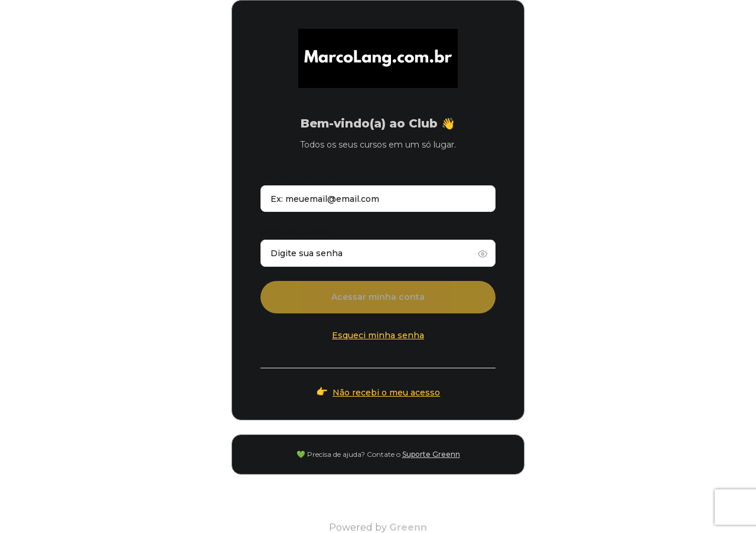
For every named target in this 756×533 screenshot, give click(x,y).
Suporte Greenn (431, 454)
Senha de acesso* (297, 231)
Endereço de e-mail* (302, 177)
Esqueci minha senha (378, 335)
